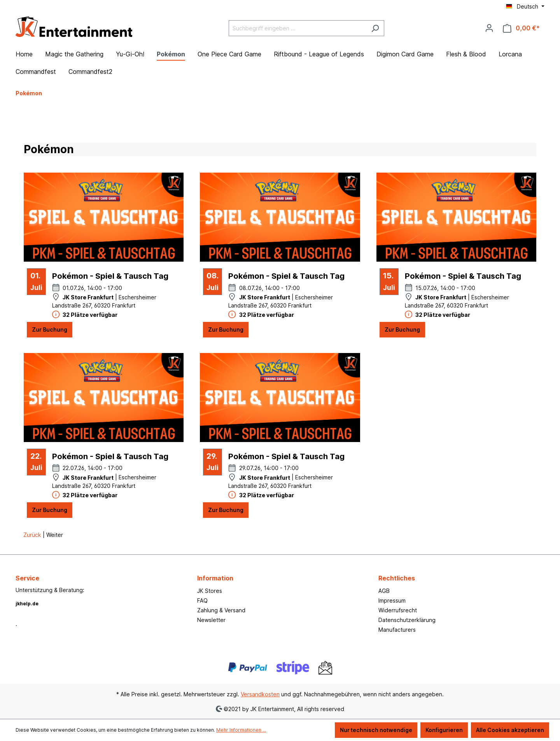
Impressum (392, 600)
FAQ (202, 600)
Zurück (33, 535)
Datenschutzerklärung (407, 620)
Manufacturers (397, 630)
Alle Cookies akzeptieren (510, 730)
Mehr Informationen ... (241, 730)
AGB (384, 591)
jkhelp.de (27, 604)
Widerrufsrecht (398, 610)
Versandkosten (260, 694)
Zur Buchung (50, 329)
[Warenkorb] (521, 28)
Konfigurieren (444, 730)
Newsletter (211, 620)
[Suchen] (375, 28)
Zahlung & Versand (221, 610)
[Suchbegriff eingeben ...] (297, 28)
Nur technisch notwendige (376, 730)
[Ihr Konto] (489, 28)
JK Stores (210, 591)
